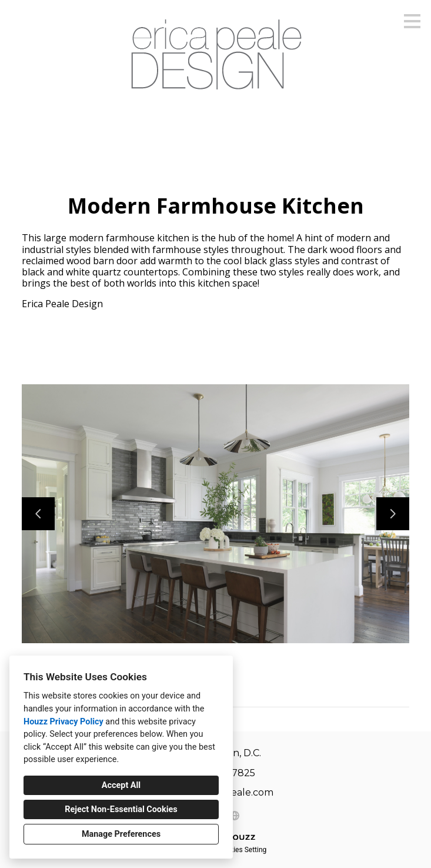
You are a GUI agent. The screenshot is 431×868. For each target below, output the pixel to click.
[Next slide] (393, 514)
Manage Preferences (121, 834)
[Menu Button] (412, 21)
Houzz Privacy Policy (64, 722)
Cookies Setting (242, 850)
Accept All (121, 785)
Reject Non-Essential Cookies (121, 809)
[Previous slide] (38, 514)
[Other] (235, 816)
